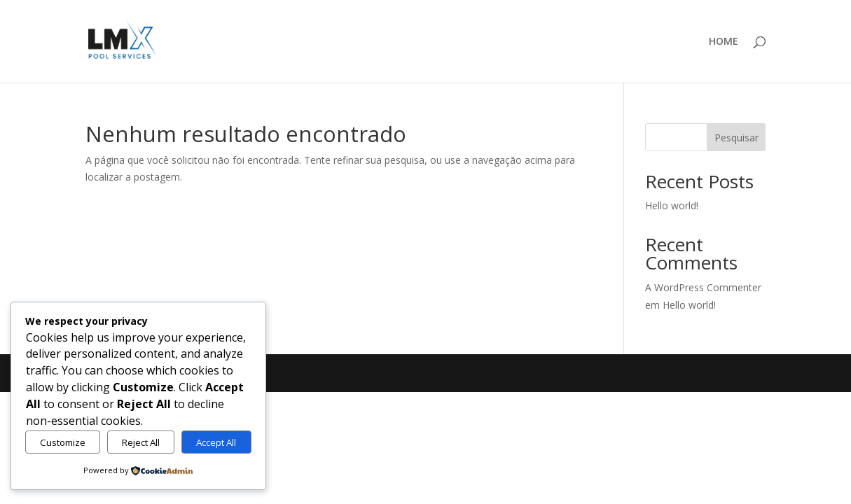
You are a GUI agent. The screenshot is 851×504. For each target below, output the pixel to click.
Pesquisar (736, 138)
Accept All (216, 442)
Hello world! (672, 205)
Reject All (141, 442)
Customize (63, 442)
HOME (724, 42)
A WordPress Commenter (703, 287)
